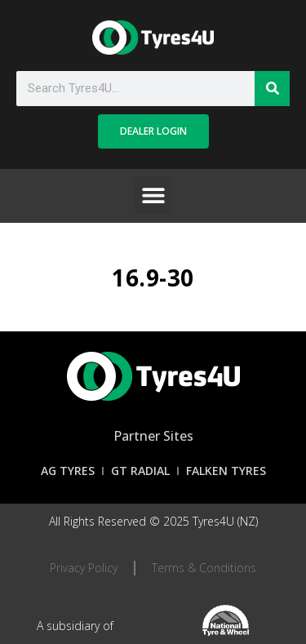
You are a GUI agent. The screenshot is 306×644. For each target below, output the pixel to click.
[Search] (272, 89)
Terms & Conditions (204, 568)
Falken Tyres (226, 471)
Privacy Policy (84, 568)
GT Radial (140, 471)
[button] (153, 195)
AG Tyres (68, 471)
